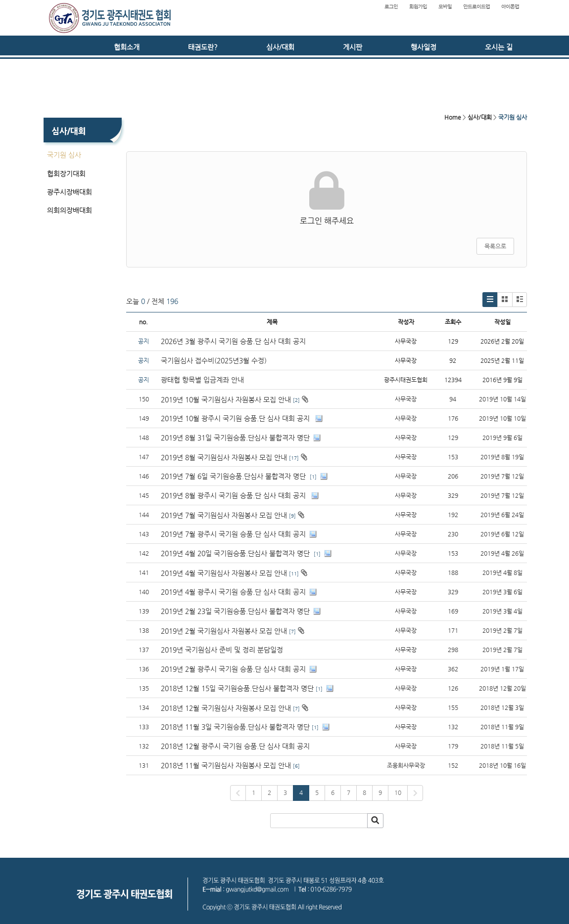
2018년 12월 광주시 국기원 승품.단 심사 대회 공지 (235, 746)
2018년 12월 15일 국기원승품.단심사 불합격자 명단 (237, 688)
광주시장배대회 (70, 192)
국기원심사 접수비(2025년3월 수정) (214, 360)
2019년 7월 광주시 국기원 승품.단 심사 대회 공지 (233, 534)
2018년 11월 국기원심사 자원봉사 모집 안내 (226, 765)
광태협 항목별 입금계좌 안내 (202, 380)
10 (398, 792)
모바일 (445, 7)
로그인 (391, 7)
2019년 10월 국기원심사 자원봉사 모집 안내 (226, 399)
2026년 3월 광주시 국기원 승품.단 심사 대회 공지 (233, 341)
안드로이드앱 (476, 7)
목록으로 (495, 246)
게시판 (353, 47)
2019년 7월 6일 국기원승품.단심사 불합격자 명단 (234, 476)
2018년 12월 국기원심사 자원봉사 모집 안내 (226, 708)
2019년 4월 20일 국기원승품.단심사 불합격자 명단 (236, 553)
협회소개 (127, 47)
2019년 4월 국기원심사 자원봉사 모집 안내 (224, 573)
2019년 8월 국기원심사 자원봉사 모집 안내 (224, 457)
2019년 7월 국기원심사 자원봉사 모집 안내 (224, 515)
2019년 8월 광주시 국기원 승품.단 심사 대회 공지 (234, 495)
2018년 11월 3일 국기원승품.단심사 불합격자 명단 (235, 727)
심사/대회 (280, 47)
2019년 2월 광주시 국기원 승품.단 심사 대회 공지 (233, 669)
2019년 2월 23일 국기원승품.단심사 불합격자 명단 (235, 611)
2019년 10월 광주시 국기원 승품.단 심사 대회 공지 (236, 418)
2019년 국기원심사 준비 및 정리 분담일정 (222, 650)
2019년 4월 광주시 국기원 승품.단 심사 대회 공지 (233, 592)
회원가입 (418, 7)
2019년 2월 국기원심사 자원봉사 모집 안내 (224, 631)
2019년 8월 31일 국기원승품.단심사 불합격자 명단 (235, 438)
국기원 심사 (64, 155)
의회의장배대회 (70, 210)
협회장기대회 (66, 174)
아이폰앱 (510, 7)
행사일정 (424, 47)
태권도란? (203, 47)
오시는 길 (499, 47)
